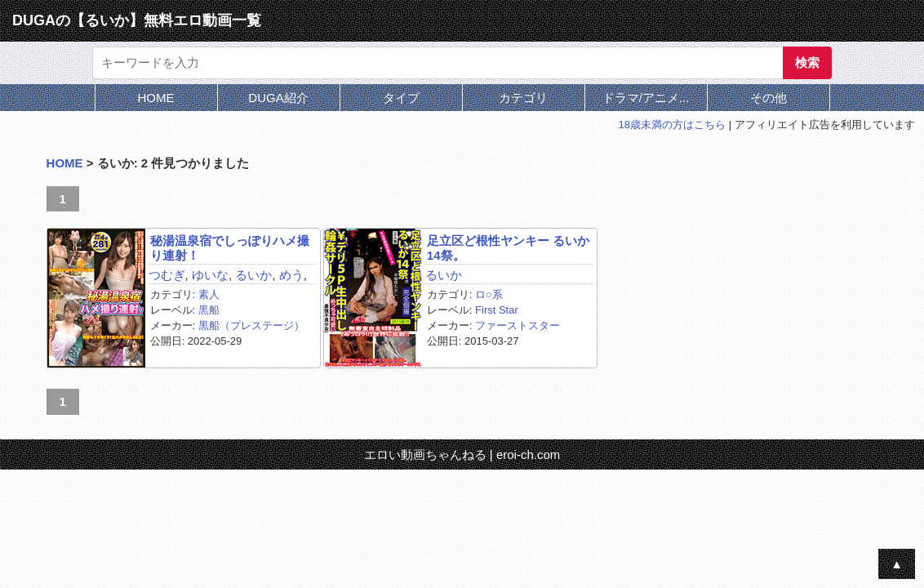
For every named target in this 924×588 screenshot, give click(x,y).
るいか (253, 275)
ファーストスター (518, 325)
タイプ (401, 98)
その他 (769, 98)
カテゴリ (523, 98)
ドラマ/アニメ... (646, 98)
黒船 (209, 310)
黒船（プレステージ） (251, 325)
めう (291, 275)
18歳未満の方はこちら (672, 125)
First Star (497, 310)
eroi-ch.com (528, 454)
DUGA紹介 (278, 98)
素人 (209, 294)
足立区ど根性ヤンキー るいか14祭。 (508, 247)
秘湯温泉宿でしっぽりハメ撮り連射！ (230, 247)
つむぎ (167, 275)
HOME (156, 98)
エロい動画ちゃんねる (425, 454)
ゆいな (210, 275)
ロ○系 (489, 294)
